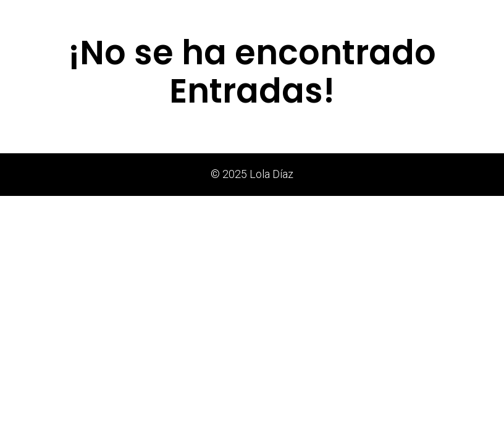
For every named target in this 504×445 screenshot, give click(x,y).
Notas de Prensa (249, 15)
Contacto (474, 15)
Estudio (314, 15)
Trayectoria (369, 15)
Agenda (424, 15)
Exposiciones (173, 15)
